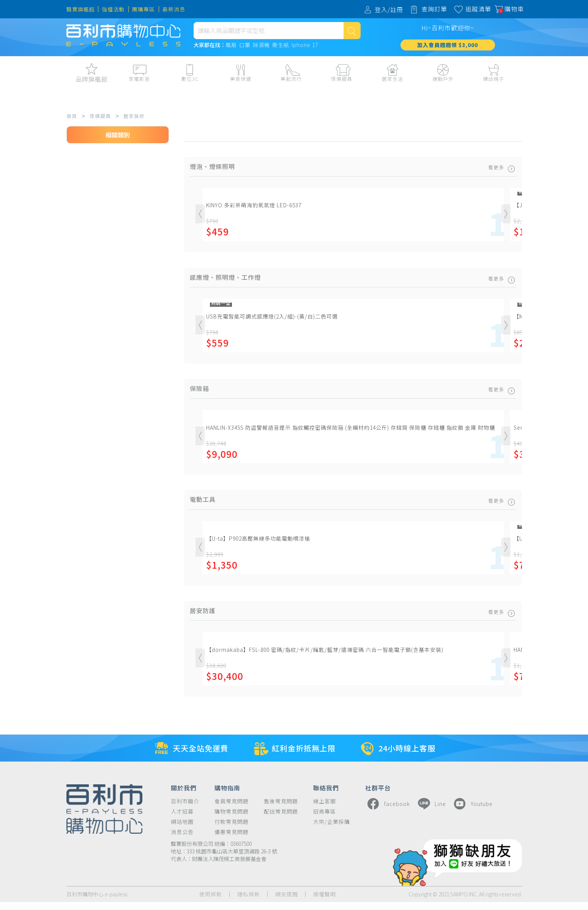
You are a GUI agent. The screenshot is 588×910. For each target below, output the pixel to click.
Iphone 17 (305, 55)
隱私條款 (249, 902)
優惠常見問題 (232, 840)
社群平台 (378, 796)
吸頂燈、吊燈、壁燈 (100, 245)
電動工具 (86, 281)
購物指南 (227, 796)
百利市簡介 (185, 810)
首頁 (75, 117)
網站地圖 (182, 830)
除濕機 (261, 55)
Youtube (472, 812)
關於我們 (184, 796)
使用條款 (211, 902)
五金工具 (86, 300)
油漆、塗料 (89, 354)
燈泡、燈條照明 (94, 190)
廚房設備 (86, 318)
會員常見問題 (232, 810)
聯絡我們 (326, 796)
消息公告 (182, 840)
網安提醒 (287, 902)
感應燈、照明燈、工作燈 (106, 208)
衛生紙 (281, 55)
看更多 (500, 169)
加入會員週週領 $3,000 (448, 54)
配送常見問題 (281, 820)
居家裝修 (145, 117)
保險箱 (83, 263)
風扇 (231, 55)
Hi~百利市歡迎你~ (448, 37)
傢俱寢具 (107, 117)
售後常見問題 (281, 810)
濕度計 (83, 372)
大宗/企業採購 (332, 830)
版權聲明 (325, 902)
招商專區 (325, 820)
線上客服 (325, 810)
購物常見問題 (232, 820)
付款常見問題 (232, 830)
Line (431, 812)
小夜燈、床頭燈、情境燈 (106, 227)
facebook (388, 812)
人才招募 (182, 820)
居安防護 (86, 336)
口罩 (245, 55)
